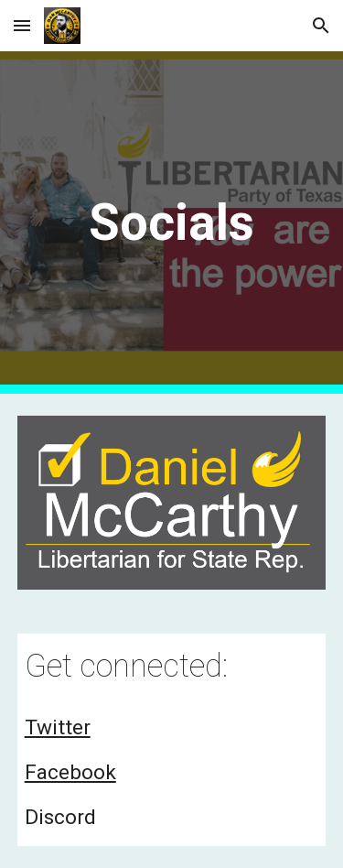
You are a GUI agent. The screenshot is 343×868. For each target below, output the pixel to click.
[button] (22, 25)
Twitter (58, 727)
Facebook (70, 772)
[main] (172, 222)
